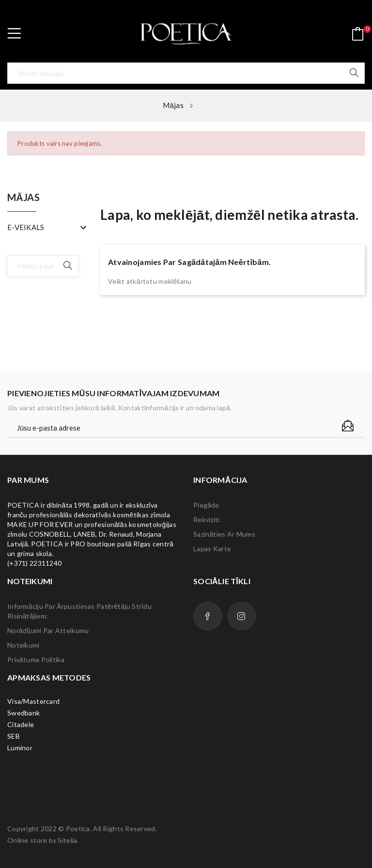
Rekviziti (207, 519)
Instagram (242, 616)
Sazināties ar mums (224, 534)
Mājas (23, 198)
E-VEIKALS (26, 227)
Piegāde (206, 505)
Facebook (208, 616)
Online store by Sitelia (42, 840)
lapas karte (212, 549)
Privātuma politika (36, 659)
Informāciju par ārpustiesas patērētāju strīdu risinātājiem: (79, 611)
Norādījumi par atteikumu (48, 630)
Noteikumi (23, 645)
